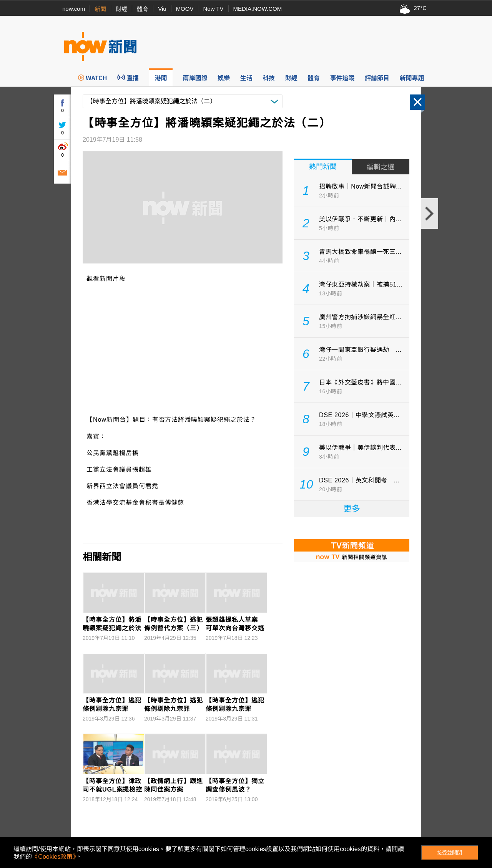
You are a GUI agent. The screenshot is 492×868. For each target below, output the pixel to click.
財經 (121, 9)
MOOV (185, 9)
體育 (143, 9)
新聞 (100, 9)
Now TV (213, 9)
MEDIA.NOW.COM (258, 9)
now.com (74, 9)
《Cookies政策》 (54, 857)
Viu (162, 9)
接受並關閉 (450, 853)
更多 (352, 509)
